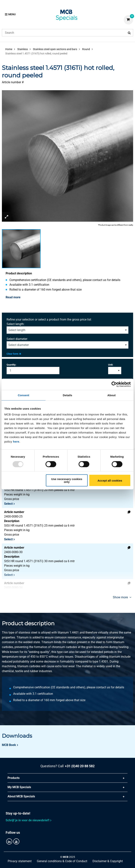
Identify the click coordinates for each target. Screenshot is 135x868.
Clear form (14, 354)
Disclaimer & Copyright (108, 861)
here (16, 442)
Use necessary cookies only (67, 480)
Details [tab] (67, 395)
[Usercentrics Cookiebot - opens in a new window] (114, 384)
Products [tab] (14, 778)
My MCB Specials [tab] (19, 787)
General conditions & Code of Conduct (62, 861)
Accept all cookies (110, 480)
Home (9, 49)
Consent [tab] (24, 395)
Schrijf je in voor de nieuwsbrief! (27, 820)
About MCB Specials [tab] (21, 796)
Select (8, 504)
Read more (13, 297)
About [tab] (111, 395)
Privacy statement (20, 861)
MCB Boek (9, 745)
